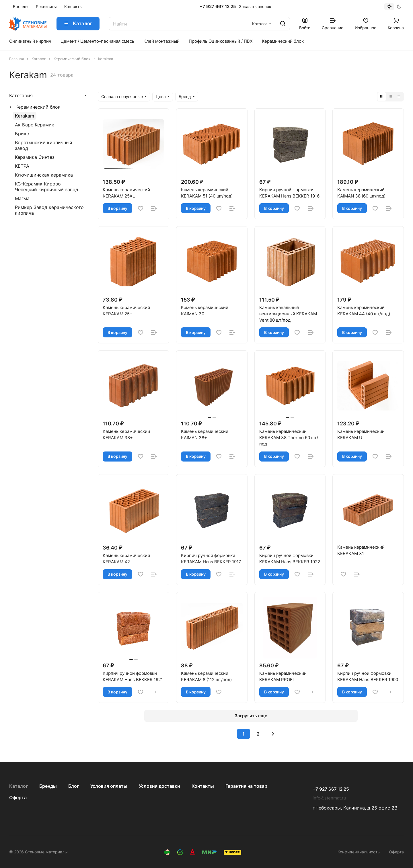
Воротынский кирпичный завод (44, 145)
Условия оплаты (109, 786)
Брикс (22, 134)
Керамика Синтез (35, 157)
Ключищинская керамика (44, 175)
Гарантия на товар (246, 786)
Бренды (48, 786)
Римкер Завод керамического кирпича (49, 210)
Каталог (18, 786)
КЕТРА (22, 166)
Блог (74, 786)
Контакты (203, 786)
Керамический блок (38, 107)
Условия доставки (159, 786)
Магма (22, 198)
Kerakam (25, 116)
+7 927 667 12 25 (218, 7)
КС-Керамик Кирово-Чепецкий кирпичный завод (47, 187)
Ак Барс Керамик (35, 125)
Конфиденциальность (359, 852)
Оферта (18, 797)
